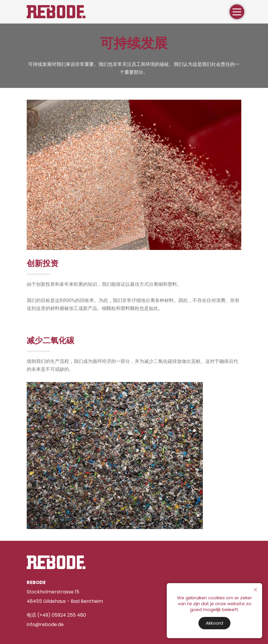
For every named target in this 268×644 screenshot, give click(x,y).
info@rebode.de (45, 624)
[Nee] (255, 590)
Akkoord (214, 623)
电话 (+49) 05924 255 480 (56, 615)
